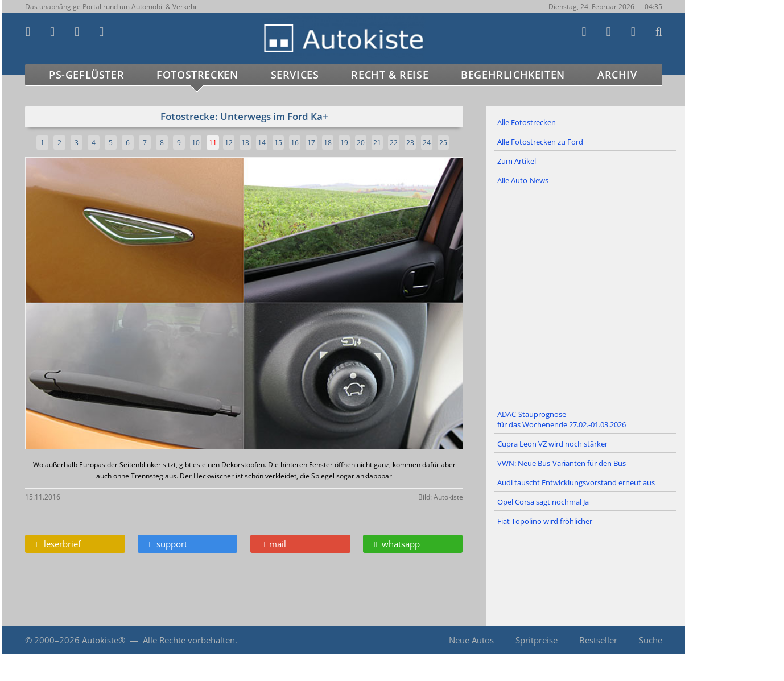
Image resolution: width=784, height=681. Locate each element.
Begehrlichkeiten (513, 75)
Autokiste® (104, 640)
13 (245, 143)
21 (377, 143)
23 (410, 143)
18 (328, 143)
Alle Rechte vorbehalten (189, 640)
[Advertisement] (585, 298)
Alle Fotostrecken (527, 122)
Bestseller (598, 640)
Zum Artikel (517, 161)
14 (262, 143)
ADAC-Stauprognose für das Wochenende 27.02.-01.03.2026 (562, 419)
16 (295, 143)
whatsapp (397, 544)
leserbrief (59, 544)
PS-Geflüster (86, 75)
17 (311, 143)
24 (427, 143)
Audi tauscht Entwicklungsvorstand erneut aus (576, 482)
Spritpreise (537, 640)
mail (274, 544)
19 (344, 143)
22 (394, 143)
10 (196, 143)
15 (278, 143)
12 (229, 143)
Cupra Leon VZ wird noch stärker (552, 444)
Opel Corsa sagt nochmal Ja (543, 502)
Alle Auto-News (523, 180)
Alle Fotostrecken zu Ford (540, 142)
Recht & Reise (390, 75)
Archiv (617, 75)
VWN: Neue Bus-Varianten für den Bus (562, 463)
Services (295, 75)
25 (443, 143)
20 (361, 143)
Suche (651, 640)
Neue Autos (471, 640)
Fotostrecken (197, 75)
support (168, 544)
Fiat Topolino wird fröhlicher (545, 521)
